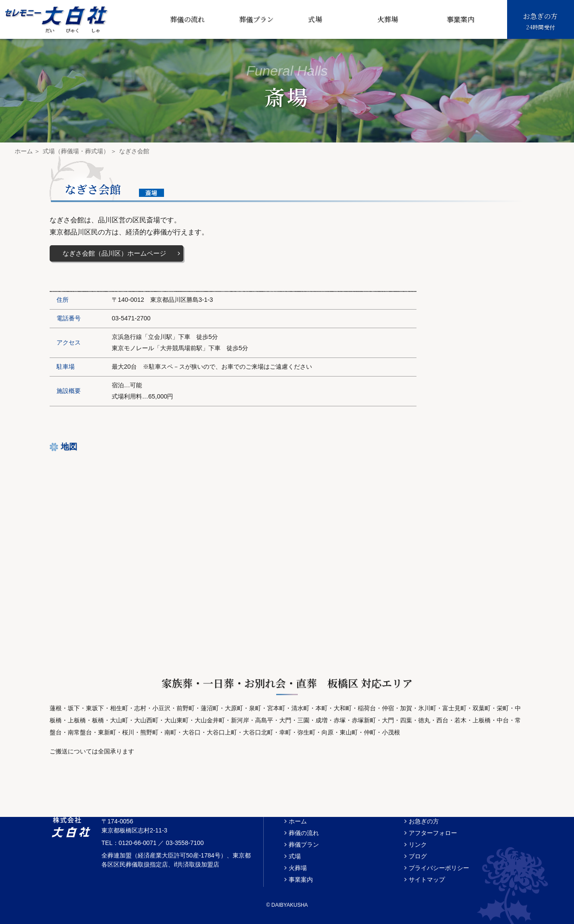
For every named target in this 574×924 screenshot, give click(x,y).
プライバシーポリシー (439, 868)
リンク (418, 845)
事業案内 (460, 19)
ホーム (24, 151)
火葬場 (388, 19)
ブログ (418, 856)
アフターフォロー (433, 833)
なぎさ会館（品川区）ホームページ (114, 253)
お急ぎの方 (541, 22)
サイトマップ (427, 880)
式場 (315, 19)
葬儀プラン (256, 19)
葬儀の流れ (187, 19)
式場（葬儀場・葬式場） (76, 151)
